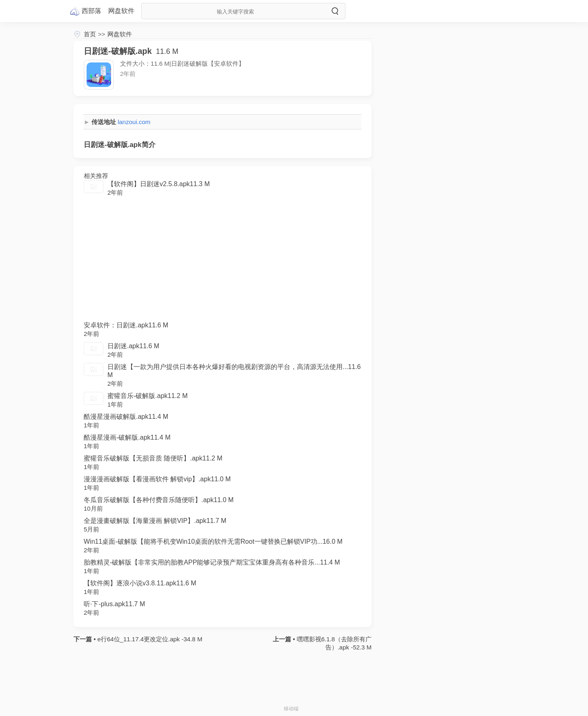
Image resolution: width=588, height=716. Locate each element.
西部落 (91, 11)
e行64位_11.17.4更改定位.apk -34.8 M (149, 639)
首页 (90, 34)
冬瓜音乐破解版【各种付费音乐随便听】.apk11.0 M (159, 500)
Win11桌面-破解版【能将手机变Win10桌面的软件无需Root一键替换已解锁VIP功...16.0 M (213, 541)
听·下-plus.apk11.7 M (114, 604)
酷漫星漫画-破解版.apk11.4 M (127, 437)
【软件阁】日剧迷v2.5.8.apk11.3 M (159, 184)
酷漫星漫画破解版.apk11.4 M (126, 417)
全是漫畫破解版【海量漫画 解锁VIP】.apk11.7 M (155, 521)
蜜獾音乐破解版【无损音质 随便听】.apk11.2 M (153, 458)
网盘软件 (120, 34)
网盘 (121, 11)
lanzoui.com (134, 122)
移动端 (291, 709)
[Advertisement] (223, 262)
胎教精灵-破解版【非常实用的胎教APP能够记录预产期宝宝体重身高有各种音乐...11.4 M (212, 562)
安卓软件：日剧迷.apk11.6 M (126, 325)
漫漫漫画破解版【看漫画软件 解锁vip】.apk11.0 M (157, 479)
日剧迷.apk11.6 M (133, 346)
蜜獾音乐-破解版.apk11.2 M (147, 396)
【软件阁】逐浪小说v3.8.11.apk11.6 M (140, 583)
